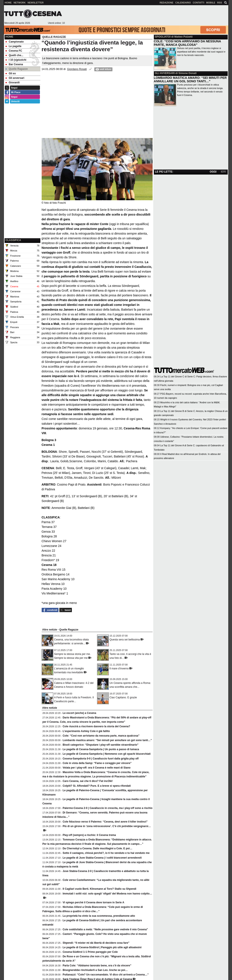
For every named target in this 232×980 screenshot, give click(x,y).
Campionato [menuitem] (15, 42)
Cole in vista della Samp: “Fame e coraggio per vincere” (97, 763)
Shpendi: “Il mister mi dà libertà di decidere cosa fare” (96, 943)
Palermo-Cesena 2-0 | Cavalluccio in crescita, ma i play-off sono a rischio (107, 808)
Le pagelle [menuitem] (14, 46)
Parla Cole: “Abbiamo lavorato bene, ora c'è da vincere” (97, 966)
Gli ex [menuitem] (11, 73)
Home (9, 37)
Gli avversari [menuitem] (15, 78)
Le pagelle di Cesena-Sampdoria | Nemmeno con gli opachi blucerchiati (107, 754)
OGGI (213, 172)
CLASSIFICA (13, 240)
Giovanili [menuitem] (13, 83)
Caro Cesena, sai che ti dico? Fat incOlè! (88, 781)
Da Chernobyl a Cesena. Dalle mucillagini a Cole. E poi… (97, 848)
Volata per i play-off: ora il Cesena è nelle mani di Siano (97, 768)
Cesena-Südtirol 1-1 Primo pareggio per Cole (90, 952)
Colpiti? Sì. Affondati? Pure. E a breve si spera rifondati (97, 786)
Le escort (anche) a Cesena (79, 713)
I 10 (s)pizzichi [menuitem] (16, 60)
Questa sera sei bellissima (125, 640)
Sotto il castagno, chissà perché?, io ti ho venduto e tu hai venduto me (106, 853)
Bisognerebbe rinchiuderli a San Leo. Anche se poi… (95, 970)
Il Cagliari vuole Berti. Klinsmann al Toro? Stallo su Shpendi (99, 889)
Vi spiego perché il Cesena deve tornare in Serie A (93, 902)
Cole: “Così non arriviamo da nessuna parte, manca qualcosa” (101, 736)
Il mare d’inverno (119, 669)
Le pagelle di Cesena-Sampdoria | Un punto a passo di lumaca (101, 749)
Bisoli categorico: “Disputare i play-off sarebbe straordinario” (100, 745)
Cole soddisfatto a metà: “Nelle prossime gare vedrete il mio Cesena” (105, 929)
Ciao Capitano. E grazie (123, 697)
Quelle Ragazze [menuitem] (17, 69)
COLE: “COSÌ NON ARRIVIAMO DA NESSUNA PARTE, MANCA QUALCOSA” (187, 43)
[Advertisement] (147, 15)
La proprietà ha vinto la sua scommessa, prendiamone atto (99, 916)
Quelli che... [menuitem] (14, 55)
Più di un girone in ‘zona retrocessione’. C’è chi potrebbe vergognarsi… (107, 826)
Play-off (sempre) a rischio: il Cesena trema (89, 835)
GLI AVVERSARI (165, 73)
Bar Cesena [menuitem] (14, 64)
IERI (223, 172)
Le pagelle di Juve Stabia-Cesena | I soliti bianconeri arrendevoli (102, 858)
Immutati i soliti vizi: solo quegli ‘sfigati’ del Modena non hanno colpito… (107, 894)
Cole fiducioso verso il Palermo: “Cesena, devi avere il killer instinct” (105, 822)
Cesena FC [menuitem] (14, 51)
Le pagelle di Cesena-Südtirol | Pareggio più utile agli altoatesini (102, 947)
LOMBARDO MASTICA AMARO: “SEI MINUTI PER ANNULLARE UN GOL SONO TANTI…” (190, 79)
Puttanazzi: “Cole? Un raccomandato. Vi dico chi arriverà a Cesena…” (106, 975)
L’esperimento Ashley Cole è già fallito (86, 731)
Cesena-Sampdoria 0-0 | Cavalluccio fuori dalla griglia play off (101, 759)
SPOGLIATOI (163, 37)
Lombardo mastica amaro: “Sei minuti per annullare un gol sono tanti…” (107, 740)
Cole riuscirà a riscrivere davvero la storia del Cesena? (96, 726)
